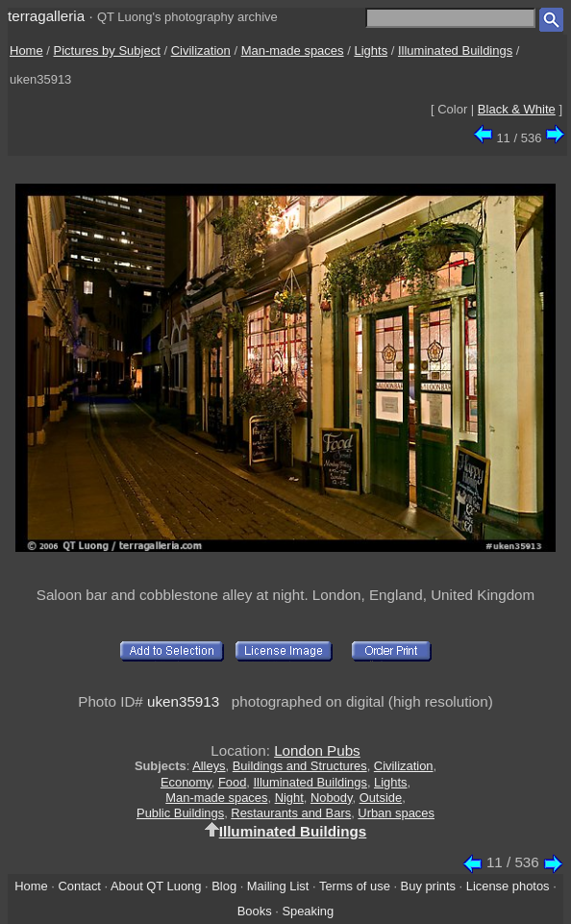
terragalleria (46, 16)
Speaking (308, 911)
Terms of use (355, 886)
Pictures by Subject (107, 50)
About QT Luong (156, 886)
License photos (508, 886)
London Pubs (317, 750)
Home (26, 50)
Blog (224, 886)
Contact (79, 886)
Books (255, 911)
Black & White (517, 109)
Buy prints (428, 886)
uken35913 (183, 701)
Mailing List (278, 886)
